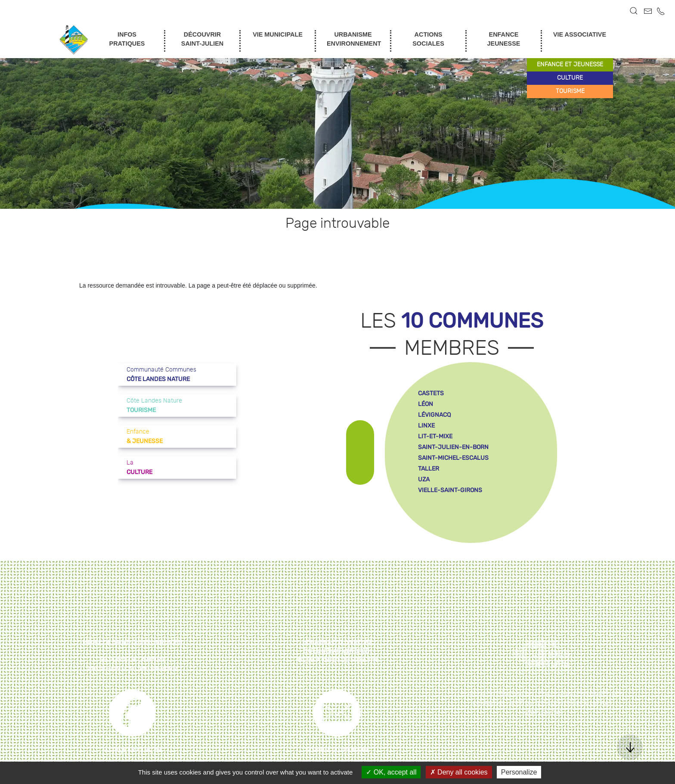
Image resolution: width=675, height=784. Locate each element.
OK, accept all (391, 772)
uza (424, 479)
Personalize (519, 772)
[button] (634, 11)
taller (429, 469)
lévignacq (434, 415)
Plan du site (480, 694)
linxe (426, 426)
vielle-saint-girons (450, 490)
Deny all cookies (459, 772)
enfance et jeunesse (570, 65)
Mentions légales (533, 694)
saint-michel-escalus (453, 458)
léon (426, 404)
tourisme (570, 91)
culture (570, 78)
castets (431, 393)
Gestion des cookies (540, 703)
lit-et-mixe (435, 436)
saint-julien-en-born (453, 447)
